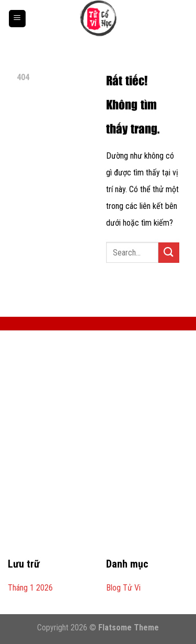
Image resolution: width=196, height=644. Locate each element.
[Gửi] (169, 253)
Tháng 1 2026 (30, 588)
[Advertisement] (98, 450)
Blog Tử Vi (123, 588)
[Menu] (17, 19)
